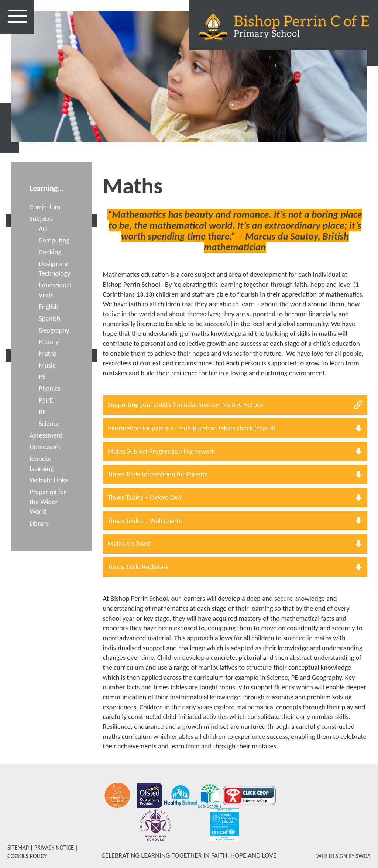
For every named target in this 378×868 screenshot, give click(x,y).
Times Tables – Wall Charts (145, 521)
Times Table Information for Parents (158, 474)
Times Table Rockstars (138, 567)
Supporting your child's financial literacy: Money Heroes (185, 405)
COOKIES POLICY (27, 856)
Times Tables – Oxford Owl (145, 497)
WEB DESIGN (332, 856)
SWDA (363, 856)
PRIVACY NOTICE (54, 848)
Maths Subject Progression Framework (161, 451)
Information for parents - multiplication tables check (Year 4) (192, 428)
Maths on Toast (129, 543)
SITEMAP (18, 848)
